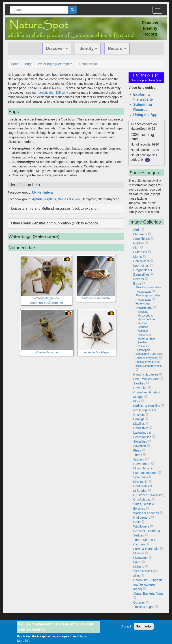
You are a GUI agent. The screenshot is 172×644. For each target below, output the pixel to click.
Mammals (140, 234)
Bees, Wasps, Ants (146, 379)
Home (15, 64)
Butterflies (140, 252)
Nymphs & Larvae (146, 374)
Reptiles (139, 243)
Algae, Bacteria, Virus (148, 593)
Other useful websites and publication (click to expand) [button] (55, 223)
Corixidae (143, 346)
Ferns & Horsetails (146, 549)
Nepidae (143, 331)
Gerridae (143, 327)
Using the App (145, 115)
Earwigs (139, 419)
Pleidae (142, 342)
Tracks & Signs (144, 607)
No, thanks (144, 628)
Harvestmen (142, 464)
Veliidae (142, 323)
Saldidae (143, 312)
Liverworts (140, 558)
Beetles (139, 279)
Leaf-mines (141, 266)
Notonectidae (146, 339)
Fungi (137, 562)
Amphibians (141, 239)
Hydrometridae (147, 319)
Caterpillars (141, 261)
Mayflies (139, 424)
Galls (137, 522)
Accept (126, 628)
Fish (136, 248)
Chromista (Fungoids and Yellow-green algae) (148, 585)
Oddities (139, 602)
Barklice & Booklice (147, 406)
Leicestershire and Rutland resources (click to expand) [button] (54, 208)
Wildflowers (141, 526)
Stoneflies (140, 441)
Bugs (29, 64)
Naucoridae (145, 335)
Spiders (139, 459)
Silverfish (140, 446)
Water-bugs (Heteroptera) (56, 64)
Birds (137, 230)
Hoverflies (140, 388)
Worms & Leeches (146, 513)
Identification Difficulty (53, 93)
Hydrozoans (142, 517)
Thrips (138, 455)
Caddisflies (141, 428)
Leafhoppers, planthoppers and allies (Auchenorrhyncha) (149, 354)
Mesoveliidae (146, 316)
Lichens (139, 567)
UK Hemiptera (42, 192)
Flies (137, 401)
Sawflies (139, 383)
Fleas (137, 450)
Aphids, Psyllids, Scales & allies (56, 199)
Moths (138, 257)
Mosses (139, 553)
